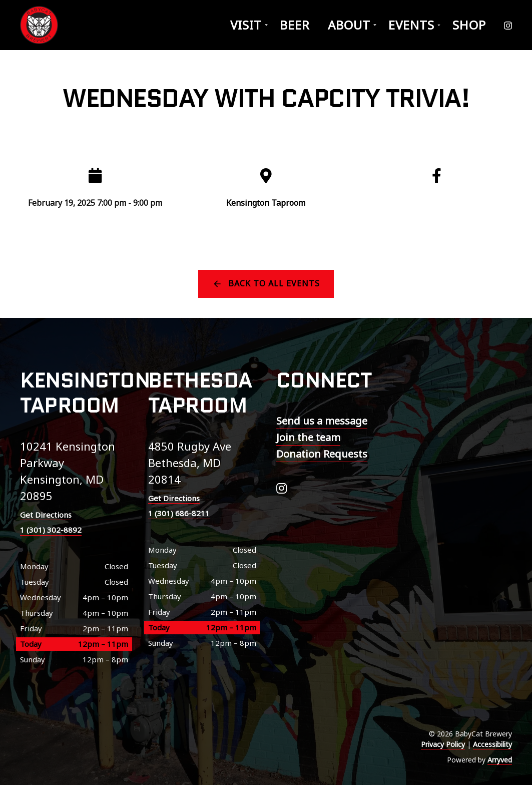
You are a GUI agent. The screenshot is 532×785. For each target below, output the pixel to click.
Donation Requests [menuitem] (322, 454)
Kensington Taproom (266, 203)
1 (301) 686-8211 (179, 513)
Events (411, 25)
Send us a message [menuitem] (322, 421)
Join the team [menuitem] (308, 437)
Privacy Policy (443, 744)
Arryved (500, 760)
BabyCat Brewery (40, 25)
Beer (295, 25)
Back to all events (274, 283)
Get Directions (46, 515)
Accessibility (492, 744)
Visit (246, 25)
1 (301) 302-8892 (51, 530)
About (349, 25)
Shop (469, 25)
